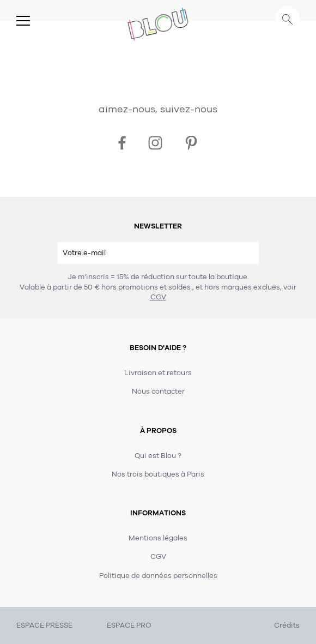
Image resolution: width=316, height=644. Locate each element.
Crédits (287, 625)
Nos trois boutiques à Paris (158, 474)
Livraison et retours (158, 373)
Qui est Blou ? (158, 456)
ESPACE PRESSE (44, 625)
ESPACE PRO (129, 625)
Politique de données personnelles (158, 576)
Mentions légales (158, 538)
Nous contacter (158, 392)
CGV (158, 297)
